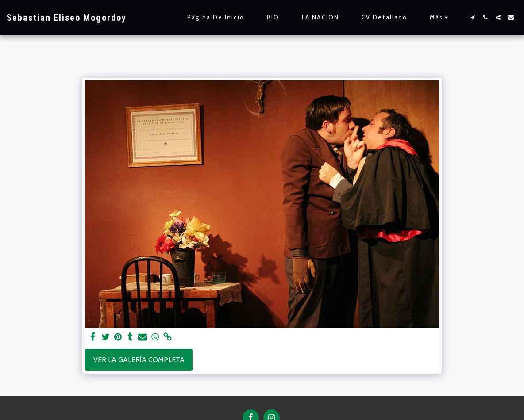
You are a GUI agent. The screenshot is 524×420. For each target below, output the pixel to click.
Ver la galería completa (139, 360)
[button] (472, 17)
